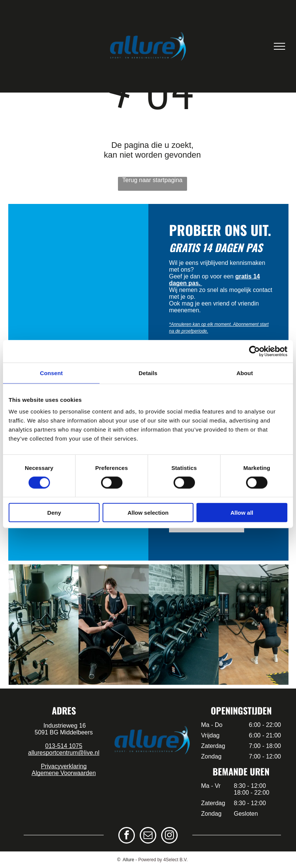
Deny (54, 513)
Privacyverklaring (64, 766)
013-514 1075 (64, 746)
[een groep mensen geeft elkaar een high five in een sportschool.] (113, 625)
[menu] (279, 46)
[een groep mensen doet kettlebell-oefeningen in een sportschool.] (254, 625)
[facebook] (127, 836)
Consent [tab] (51, 373)
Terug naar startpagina (153, 180)
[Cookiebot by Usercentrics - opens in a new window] (254, 351)
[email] (148, 836)
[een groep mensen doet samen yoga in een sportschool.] (44, 625)
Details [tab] (148, 373)
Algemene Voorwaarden (64, 773)
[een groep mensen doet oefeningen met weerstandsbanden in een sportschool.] (184, 625)
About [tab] (245, 373)
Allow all (242, 513)
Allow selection (148, 513)
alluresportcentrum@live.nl (64, 753)
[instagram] (169, 836)
